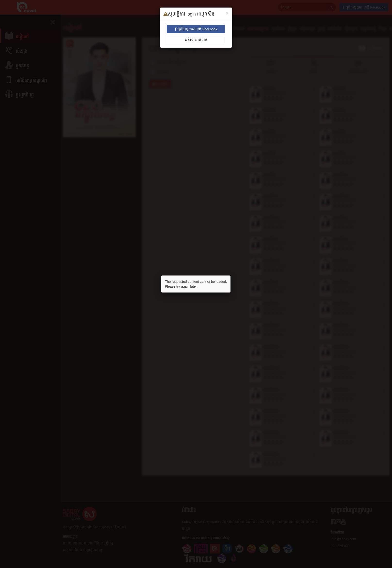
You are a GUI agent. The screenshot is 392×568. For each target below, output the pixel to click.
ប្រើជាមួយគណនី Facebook (196, 29)
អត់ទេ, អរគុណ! (196, 40)
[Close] (227, 13)
